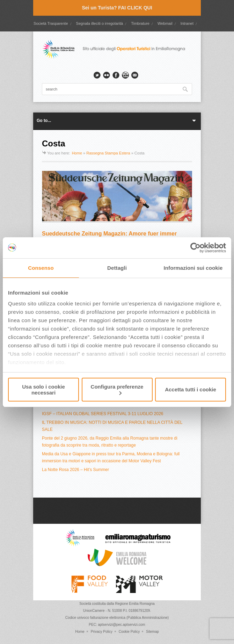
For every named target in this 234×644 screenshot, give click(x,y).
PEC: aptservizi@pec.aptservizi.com (117, 625)
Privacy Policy (102, 632)
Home (77, 153)
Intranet (187, 23)
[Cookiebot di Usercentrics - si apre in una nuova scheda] (195, 248)
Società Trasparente (51, 23)
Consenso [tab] (41, 268)
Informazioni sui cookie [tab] (193, 268)
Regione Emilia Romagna (135, 604)
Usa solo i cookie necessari (43, 390)
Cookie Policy (129, 632)
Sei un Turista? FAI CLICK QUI (117, 8)
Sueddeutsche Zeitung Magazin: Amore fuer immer (109, 234)
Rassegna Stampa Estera (108, 153)
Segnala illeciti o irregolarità (100, 23)
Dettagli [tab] (117, 268)
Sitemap (152, 632)
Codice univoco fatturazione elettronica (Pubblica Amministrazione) (117, 618)
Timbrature (140, 23)
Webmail (165, 23)
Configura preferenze (117, 389)
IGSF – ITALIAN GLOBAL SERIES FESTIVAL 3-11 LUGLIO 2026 (103, 414)
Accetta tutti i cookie (191, 389)
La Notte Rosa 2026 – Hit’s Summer (75, 470)
